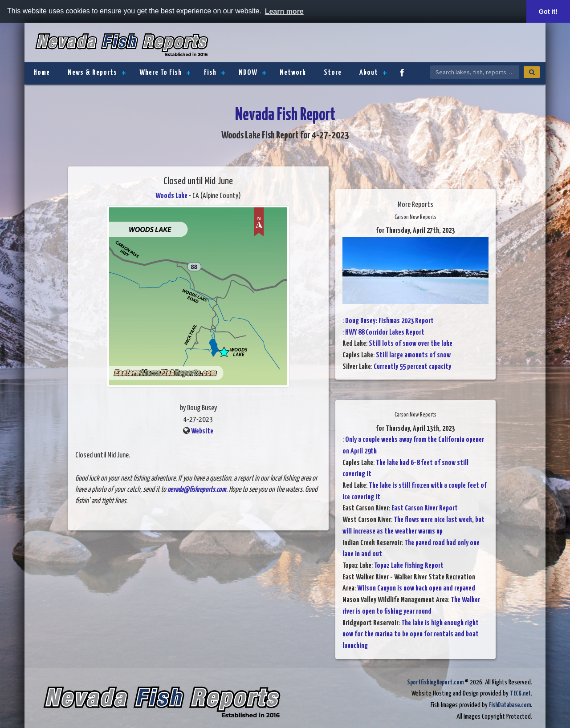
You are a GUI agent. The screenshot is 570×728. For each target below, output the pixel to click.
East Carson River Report (425, 508)
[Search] (532, 72)
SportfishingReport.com (435, 682)
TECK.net (520, 694)
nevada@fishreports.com (197, 490)
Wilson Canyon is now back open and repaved (416, 588)
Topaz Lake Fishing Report (409, 566)
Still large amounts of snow (413, 355)
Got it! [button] (548, 12)
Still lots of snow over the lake (411, 344)
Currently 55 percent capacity (412, 367)
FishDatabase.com (510, 705)
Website (202, 431)
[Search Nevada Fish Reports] (475, 72)
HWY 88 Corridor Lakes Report (385, 333)
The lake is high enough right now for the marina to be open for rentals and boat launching (411, 635)
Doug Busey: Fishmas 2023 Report (389, 321)
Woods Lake (171, 196)
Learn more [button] (284, 11)
